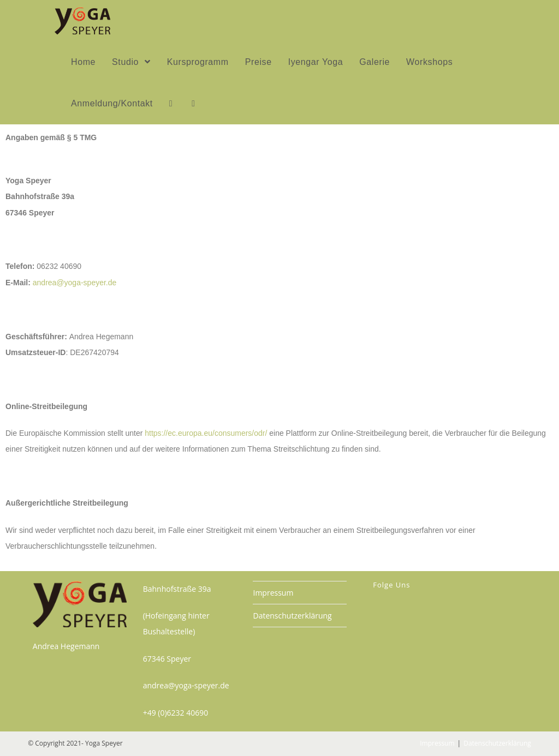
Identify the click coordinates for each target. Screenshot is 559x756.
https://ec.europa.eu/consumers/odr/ (206, 433)
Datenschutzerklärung (292, 616)
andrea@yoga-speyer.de (75, 283)
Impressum (273, 593)
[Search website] (193, 104)
